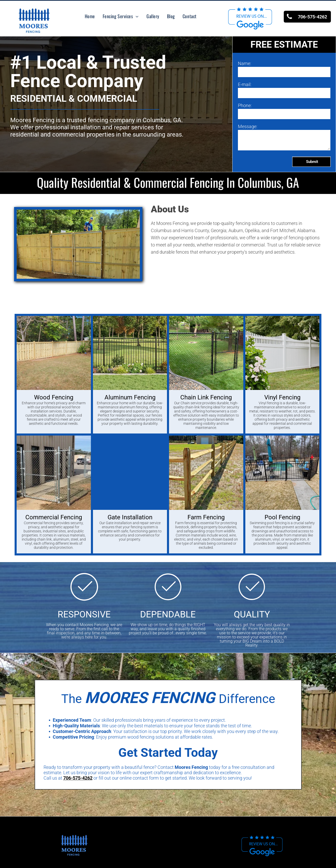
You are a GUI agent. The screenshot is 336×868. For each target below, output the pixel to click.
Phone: (245, 105)
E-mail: (245, 84)
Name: (245, 63)
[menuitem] (90, 16)
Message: (248, 126)
